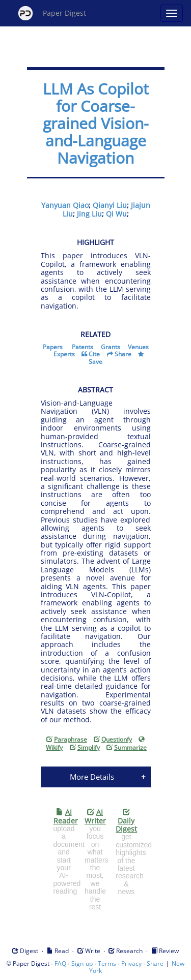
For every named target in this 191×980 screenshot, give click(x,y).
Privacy (131, 963)
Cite (94, 354)
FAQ (60, 963)
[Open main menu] (172, 13)
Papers (53, 347)
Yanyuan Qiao (65, 205)
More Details (92, 777)
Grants (111, 347)
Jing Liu (89, 214)
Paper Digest (52, 13)
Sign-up (82, 963)
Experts (64, 354)
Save (95, 362)
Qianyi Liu (110, 205)
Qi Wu (116, 214)
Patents (83, 347)
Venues (138, 347)
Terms (107, 963)
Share (123, 354)
